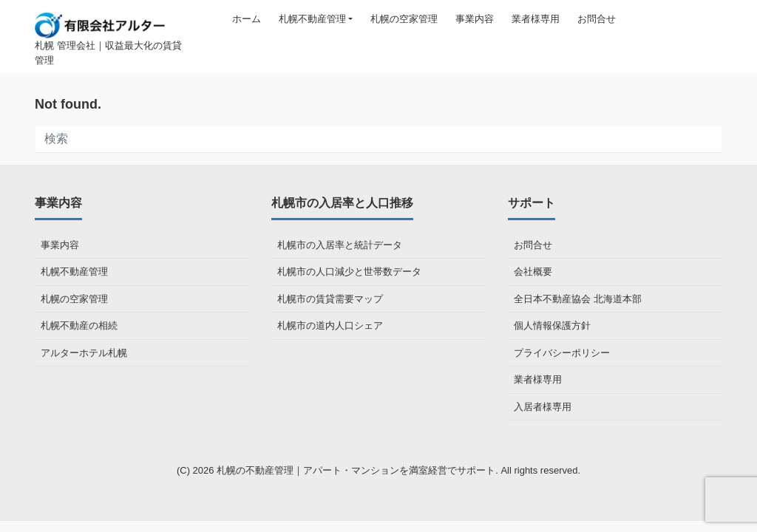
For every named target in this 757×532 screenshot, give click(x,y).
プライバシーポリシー (562, 353)
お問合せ (597, 19)
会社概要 (533, 272)
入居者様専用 (543, 407)
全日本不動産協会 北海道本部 (578, 299)
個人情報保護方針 (552, 325)
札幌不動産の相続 (79, 325)
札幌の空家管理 (404, 19)
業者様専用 (536, 19)
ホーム (247, 19)
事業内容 (475, 19)
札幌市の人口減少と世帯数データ (349, 272)
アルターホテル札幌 (84, 353)
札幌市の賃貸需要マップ (330, 299)
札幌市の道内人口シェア (330, 325)
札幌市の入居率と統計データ (340, 245)
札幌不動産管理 (312, 19)
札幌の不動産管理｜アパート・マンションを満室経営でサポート (356, 470)
